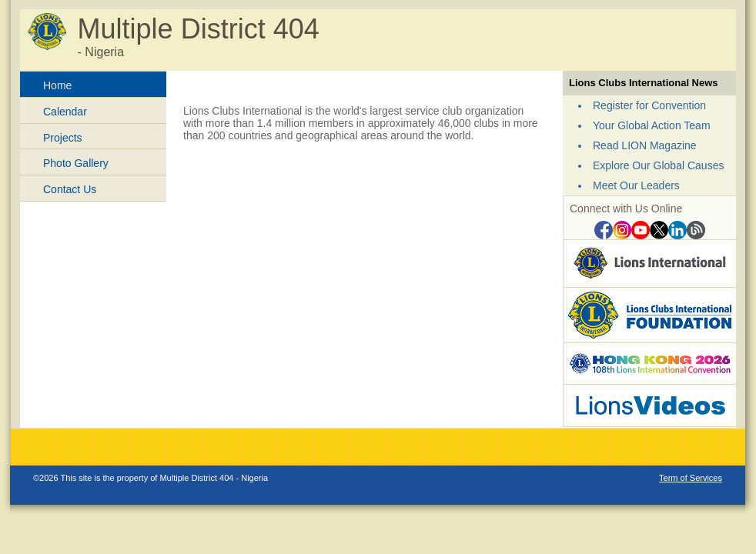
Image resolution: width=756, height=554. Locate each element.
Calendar (65, 112)
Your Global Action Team (652, 125)
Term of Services (691, 478)
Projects (63, 138)
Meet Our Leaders (636, 185)
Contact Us (70, 189)
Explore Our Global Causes (658, 165)
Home (57, 85)
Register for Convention (649, 105)
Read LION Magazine (645, 145)
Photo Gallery (76, 163)
